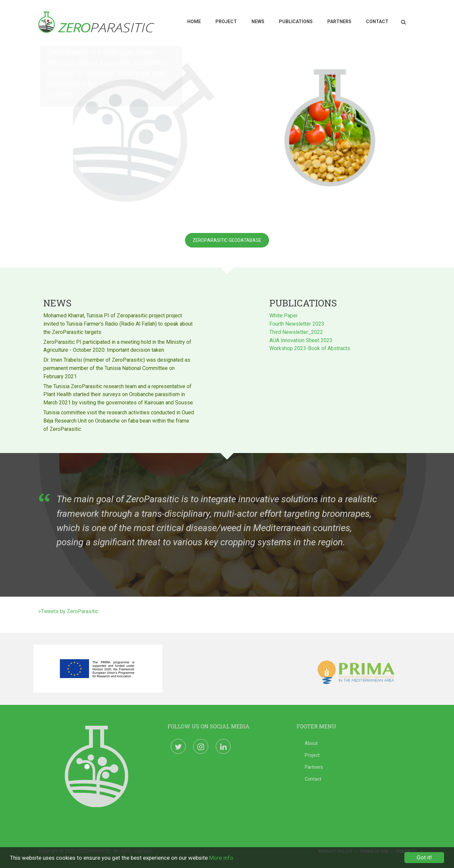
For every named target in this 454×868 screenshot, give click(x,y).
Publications (296, 22)
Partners (339, 22)
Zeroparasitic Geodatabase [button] (227, 240)
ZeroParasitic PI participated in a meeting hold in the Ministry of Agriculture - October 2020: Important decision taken (117, 345)
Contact (377, 22)
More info (221, 858)
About (311, 743)
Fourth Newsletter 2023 (297, 323)
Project (226, 22)
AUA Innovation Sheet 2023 (301, 339)
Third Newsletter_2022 (296, 331)
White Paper (284, 315)
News (258, 22)
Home (194, 22)
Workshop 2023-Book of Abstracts (310, 347)
